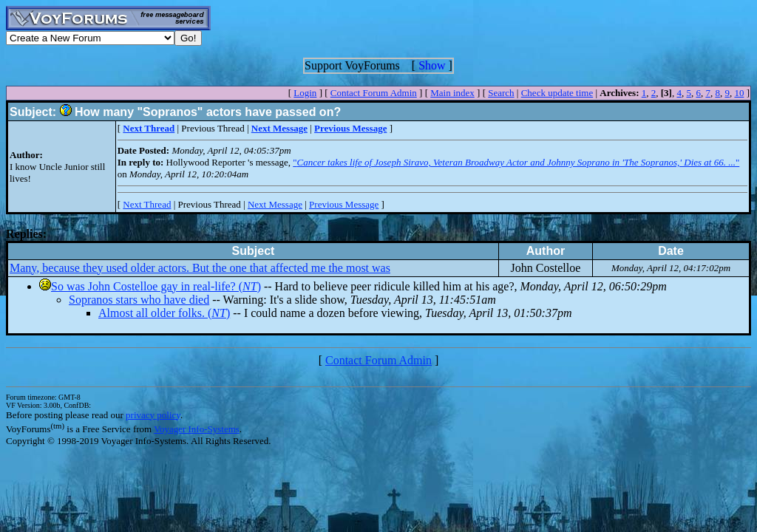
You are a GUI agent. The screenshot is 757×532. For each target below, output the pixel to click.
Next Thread (147, 204)
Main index (452, 93)
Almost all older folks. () (164, 313)
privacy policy (153, 415)
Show (432, 65)
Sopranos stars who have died (139, 300)
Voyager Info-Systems (197, 429)
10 (739, 93)
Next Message (275, 204)
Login (305, 93)
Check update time (557, 93)
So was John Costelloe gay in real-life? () (156, 286)
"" (516, 162)
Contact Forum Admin (374, 93)
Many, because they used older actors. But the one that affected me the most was (200, 268)
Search (501, 93)
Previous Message (344, 204)
